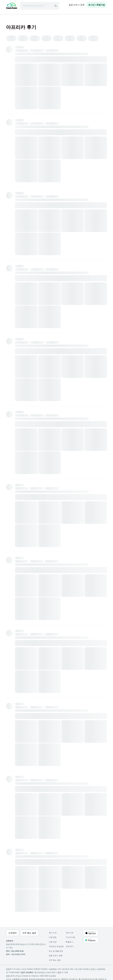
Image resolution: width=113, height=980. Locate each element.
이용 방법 (53, 937)
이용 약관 (53, 942)
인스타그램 (70, 937)
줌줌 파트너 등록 (77, 5)
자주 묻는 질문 (55, 960)
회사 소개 (53, 933)
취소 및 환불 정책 (56, 951)
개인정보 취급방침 (56, 946)
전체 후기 (70, 946)
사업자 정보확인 (27, 972)
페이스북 (70, 933)
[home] (12, 6)
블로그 (70, 942)
